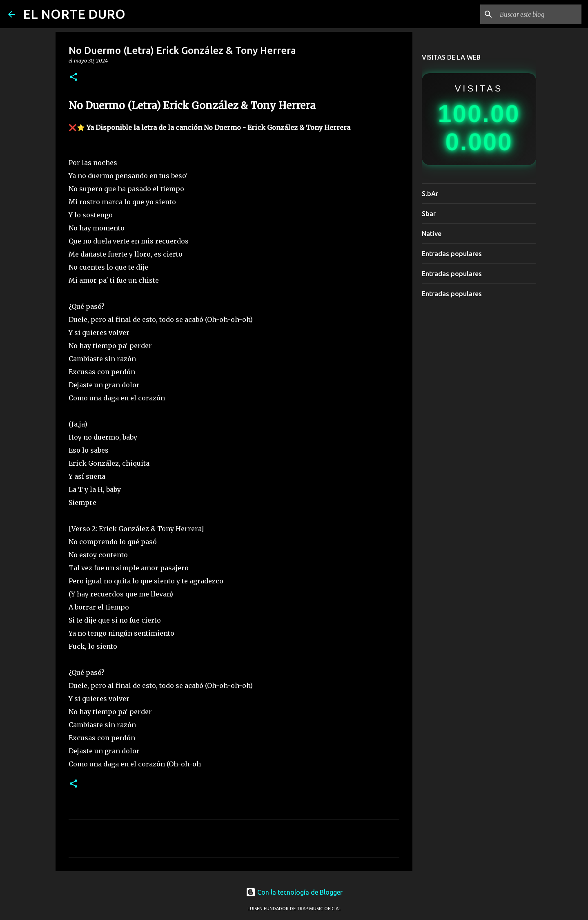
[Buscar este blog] (539, 14)
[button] (73, 77)
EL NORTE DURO (74, 14)
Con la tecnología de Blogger (294, 892)
